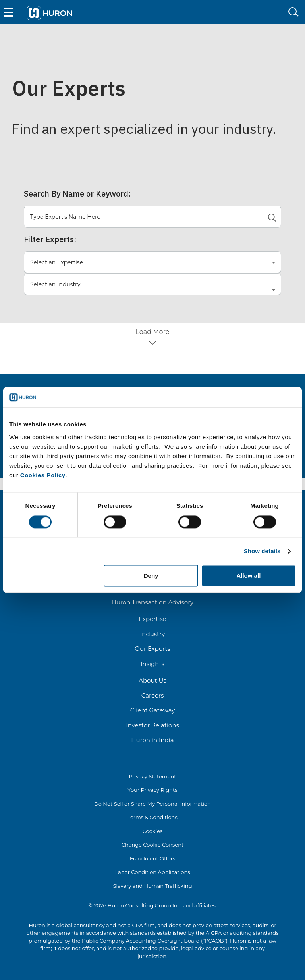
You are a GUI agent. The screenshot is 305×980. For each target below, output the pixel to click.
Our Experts (152, 649)
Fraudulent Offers (153, 858)
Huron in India (152, 740)
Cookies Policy (43, 475)
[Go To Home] (49, 12)
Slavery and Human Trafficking (152, 886)
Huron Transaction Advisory (152, 602)
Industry (152, 634)
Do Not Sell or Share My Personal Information (152, 804)
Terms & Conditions (152, 817)
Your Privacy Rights (152, 790)
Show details (262, 551)
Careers (153, 695)
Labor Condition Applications (152, 872)
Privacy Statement (152, 776)
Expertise (152, 619)
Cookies (153, 831)
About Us (152, 680)
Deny (151, 576)
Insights (152, 664)
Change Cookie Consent (153, 845)
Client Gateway (153, 710)
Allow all (248, 576)
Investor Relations (152, 725)
